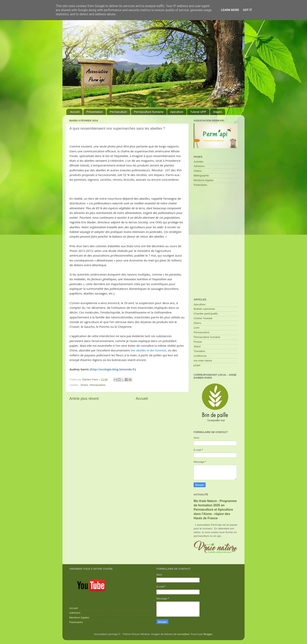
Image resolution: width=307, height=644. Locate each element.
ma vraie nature (203, 361)
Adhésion (199, 166)
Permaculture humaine (149, 112)
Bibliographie (201, 176)
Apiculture (177, 112)
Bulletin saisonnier (204, 309)
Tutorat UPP (198, 112)
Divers (84, 385)
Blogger (208, 634)
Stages (218, 112)
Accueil (75, 112)
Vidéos (198, 171)
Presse (198, 342)
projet (197, 365)
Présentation (95, 112)
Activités (199, 162)
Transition (199, 351)
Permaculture (118, 112)
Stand (197, 346)
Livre (196, 328)
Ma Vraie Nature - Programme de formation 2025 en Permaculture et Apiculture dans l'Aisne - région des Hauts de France (215, 510)
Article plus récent (84, 398)
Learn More (230, 10)
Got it (247, 10)
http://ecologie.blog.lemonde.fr (113, 369)
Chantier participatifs (206, 314)
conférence (200, 356)
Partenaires (200, 185)
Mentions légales (204, 180)
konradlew (183, 634)
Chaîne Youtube (203, 318)
